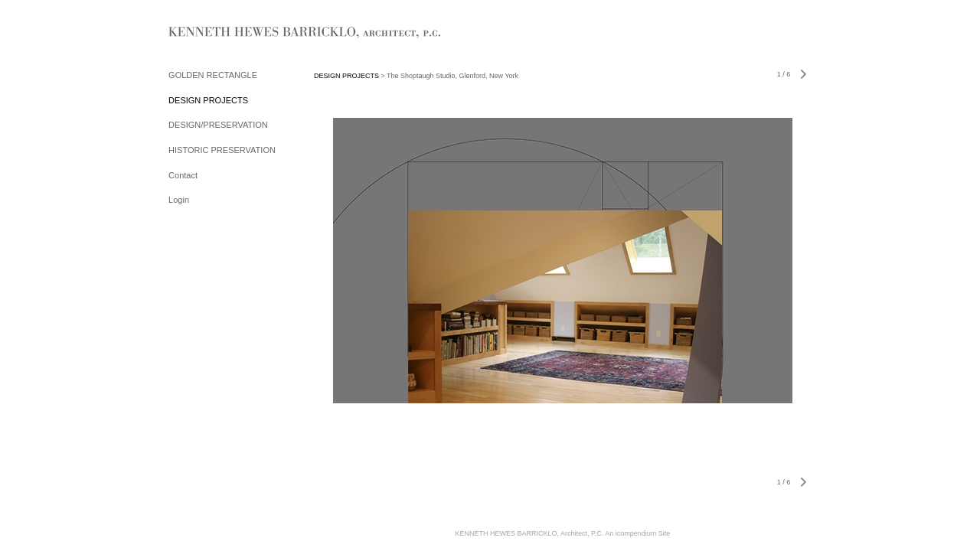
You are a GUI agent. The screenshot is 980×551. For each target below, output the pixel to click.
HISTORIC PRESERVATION (222, 150)
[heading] (207, 34)
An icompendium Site (637, 533)
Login (179, 200)
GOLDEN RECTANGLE (213, 75)
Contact (183, 175)
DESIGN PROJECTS (208, 100)
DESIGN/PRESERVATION (218, 125)
